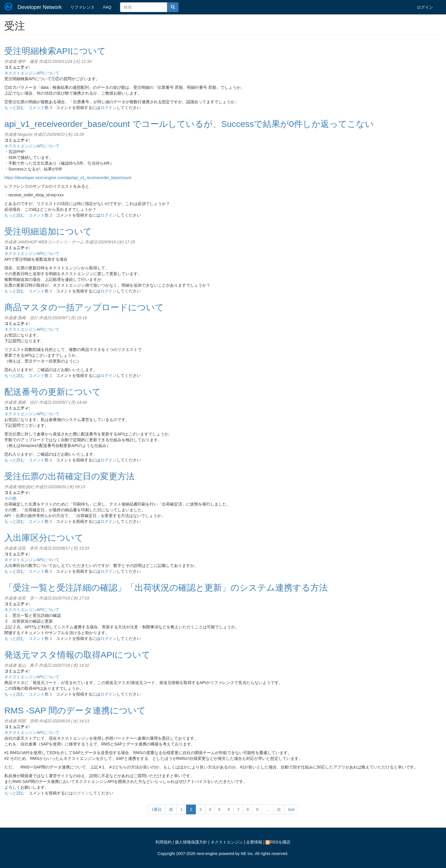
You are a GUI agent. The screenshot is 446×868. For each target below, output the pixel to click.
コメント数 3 (40, 108)
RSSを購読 (278, 842)
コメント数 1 (40, 291)
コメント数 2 (40, 215)
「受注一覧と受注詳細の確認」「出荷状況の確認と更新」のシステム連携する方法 (166, 588)
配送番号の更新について (53, 392)
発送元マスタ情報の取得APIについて (77, 655)
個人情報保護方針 (191, 842)
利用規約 (164, 842)
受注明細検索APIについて (55, 51)
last (291, 809)
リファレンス (83, 7)
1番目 (157, 809)
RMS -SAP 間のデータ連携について (75, 710)
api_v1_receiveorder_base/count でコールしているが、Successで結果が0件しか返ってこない (189, 124)
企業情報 (254, 842)
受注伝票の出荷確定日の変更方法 (70, 476)
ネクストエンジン (227, 842)
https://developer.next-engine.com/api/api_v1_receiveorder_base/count (68, 178)
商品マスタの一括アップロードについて (84, 307)
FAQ (107, 7)
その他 (10, 498)
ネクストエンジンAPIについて (32, 73)
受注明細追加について (48, 231)
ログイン (425, 7)
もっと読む (14, 108)
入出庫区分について (44, 538)
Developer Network (40, 7)
